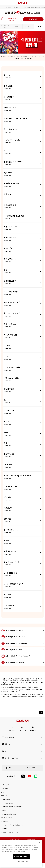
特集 (39, 26)
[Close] (40, 856)
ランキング (28, 26)
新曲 (17, 26)
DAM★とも (33, 730)
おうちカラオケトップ (6, 26)
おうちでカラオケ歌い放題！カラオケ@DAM (16, 7)
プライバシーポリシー (7, 818)
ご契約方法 (4, 829)
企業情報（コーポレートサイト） (10, 832)
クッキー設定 (5, 821)
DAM (3, 792)
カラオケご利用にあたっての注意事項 (11, 807)
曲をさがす (12, 730)
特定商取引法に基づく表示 (9, 814)
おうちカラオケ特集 (32, 7)
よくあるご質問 (31, 768)
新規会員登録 (33, 19)
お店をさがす (22, 730)
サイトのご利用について (8, 803)
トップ (3, 7)
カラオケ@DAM (6, 800)
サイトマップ (5, 785)
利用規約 (4, 811)
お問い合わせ (5, 789)
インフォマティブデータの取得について (12, 825)
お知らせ (10, 768)
